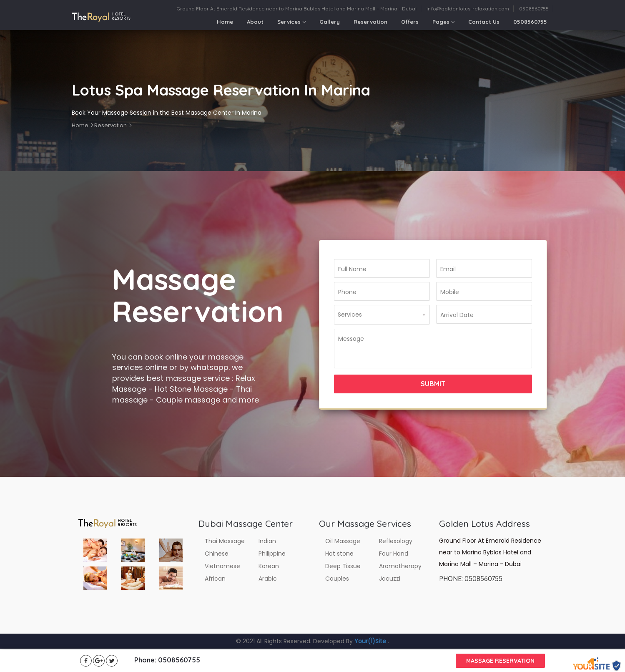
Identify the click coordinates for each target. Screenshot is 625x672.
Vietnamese (222, 566)
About (255, 22)
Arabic (268, 579)
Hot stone (339, 554)
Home (225, 22)
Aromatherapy (400, 566)
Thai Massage (225, 541)
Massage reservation (500, 661)
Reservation (370, 22)
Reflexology (396, 541)
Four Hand (394, 554)
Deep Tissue (343, 566)
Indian (267, 541)
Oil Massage (343, 541)
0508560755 (534, 9)
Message (351, 339)
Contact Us (484, 22)
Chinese (217, 554)
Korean (269, 566)
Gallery (330, 22)
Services (291, 22)
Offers (410, 22)
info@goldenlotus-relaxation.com (468, 9)
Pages (443, 22)
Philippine (272, 554)
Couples (337, 579)
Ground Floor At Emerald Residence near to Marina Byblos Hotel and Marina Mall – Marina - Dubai (296, 9)
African (215, 579)
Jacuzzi (390, 579)
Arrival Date (457, 315)
